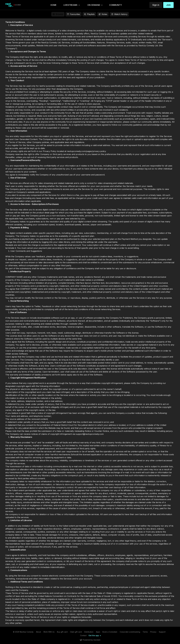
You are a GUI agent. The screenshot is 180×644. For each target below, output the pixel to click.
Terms (145, 632)
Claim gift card (76, 632)
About (38, 632)
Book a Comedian (110, 632)
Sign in (156, 5)
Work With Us (49, 632)
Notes (103, 14)
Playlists (89, 14)
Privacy (153, 632)
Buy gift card (62, 632)
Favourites (73, 14)
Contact (83, 635)
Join (168, 5)
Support (162, 632)
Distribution (89, 632)
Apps (98, 632)
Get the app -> (95, 635)
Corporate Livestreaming (130, 632)
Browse (58, 14)
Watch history (119, 14)
